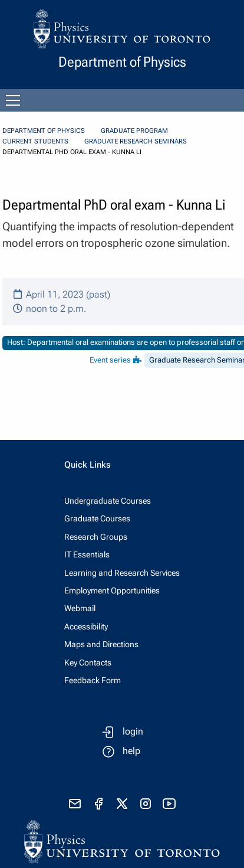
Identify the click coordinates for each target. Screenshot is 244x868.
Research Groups (96, 537)
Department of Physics (44, 131)
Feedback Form (93, 680)
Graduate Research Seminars (136, 141)
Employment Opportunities (112, 590)
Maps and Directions (101, 644)
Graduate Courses (97, 518)
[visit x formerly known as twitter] (122, 804)
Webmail (80, 608)
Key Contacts (88, 663)
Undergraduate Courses (108, 501)
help (131, 751)
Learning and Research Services (122, 573)
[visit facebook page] (98, 804)
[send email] (75, 804)
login (133, 731)
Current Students (35, 141)
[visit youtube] (169, 804)
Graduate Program (134, 131)
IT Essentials (87, 554)
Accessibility (86, 626)
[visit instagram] (146, 804)
